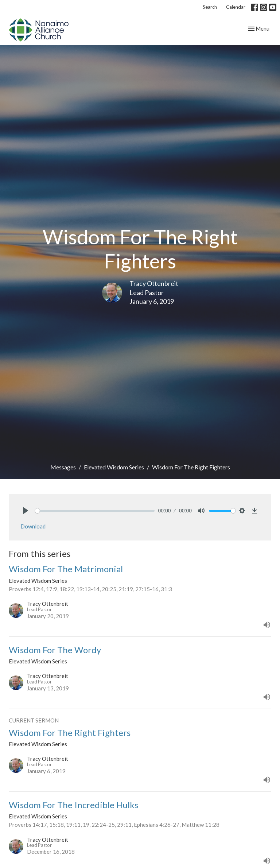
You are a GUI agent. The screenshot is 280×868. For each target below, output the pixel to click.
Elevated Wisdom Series (114, 467)
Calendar (236, 7)
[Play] (26, 511)
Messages (63, 467)
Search (210, 7)
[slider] (95, 511)
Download (33, 526)
